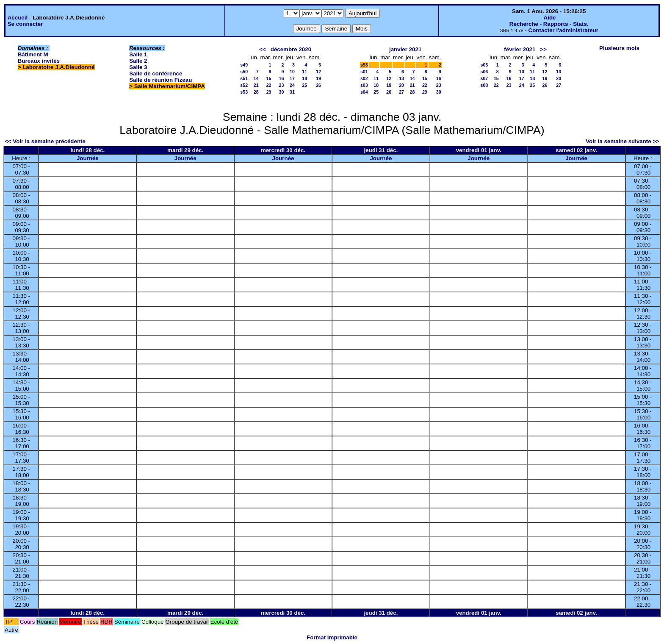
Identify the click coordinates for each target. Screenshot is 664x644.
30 (282, 92)
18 (304, 78)
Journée (88, 158)
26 (318, 85)
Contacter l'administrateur (563, 30)
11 (304, 72)
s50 (244, 72)
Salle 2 (138, 61)
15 (269, 78)
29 (269, 92)
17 (292, 78)
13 (401, 78)
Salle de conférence (156, 74)
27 (401, 92)
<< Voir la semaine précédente (45, 141)
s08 (484, 85)
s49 (244, 65)
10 (292, 72)
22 (269, 85)
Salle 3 (138, 67)
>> (544, 49)
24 (292, 85)
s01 (364, 72)
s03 (364, 85)
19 (318, 78)
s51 (244, 78)
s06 (484, 72)
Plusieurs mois (619, 48)
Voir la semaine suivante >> (622, 141)
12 (318, 72)
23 (282, 85)
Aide (550, 18)
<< (263, 49)
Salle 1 (138, 54)
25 (304, 85)
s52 (244, 85)
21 (256, 85)
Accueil (18, 18)
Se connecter (25, 24)
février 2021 (520, 49)
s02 (364, 78)
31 (292, 92)
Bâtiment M (33, 54)
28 (256, 92)
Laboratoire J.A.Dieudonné (58, 67)
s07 (484, 78)
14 (256, 78)
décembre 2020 (291, 49)
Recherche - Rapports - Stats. (549, 24)
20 (401, 85)
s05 (484, 65)
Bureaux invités (39, 61)
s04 (364, 92)
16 (282, 78)
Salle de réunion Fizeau (160, 80)
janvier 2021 (405, 49)
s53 (244, 92)
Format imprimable (332, 637)
